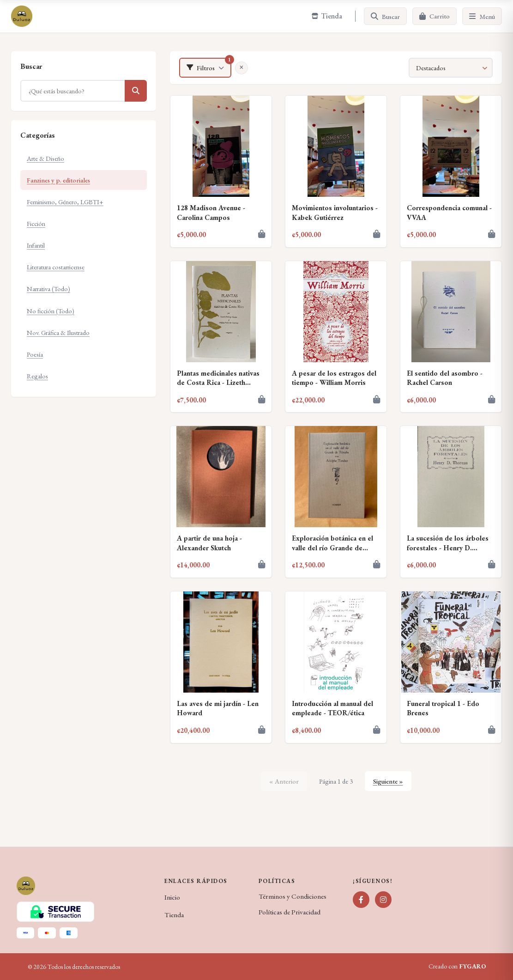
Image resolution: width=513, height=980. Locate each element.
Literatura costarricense (56, 267)
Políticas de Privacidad (290, 912)
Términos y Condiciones (293, 896)
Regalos (37, 376)
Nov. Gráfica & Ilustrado (58, 332)
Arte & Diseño (45, 158)
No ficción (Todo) (51, 311)
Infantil (36, 245)
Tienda (174, 915)
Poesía (35, 354)
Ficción (36, 223)
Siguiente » (388, 781)
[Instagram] (383, 900)
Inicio (172, 897)
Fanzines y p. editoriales (58, 180)
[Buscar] (385, 16)
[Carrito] (435, 16)
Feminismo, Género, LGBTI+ (65, 202)
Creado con (457, 967)
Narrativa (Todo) (48, 289)
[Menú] (482, 16)
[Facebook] (361, 900)
